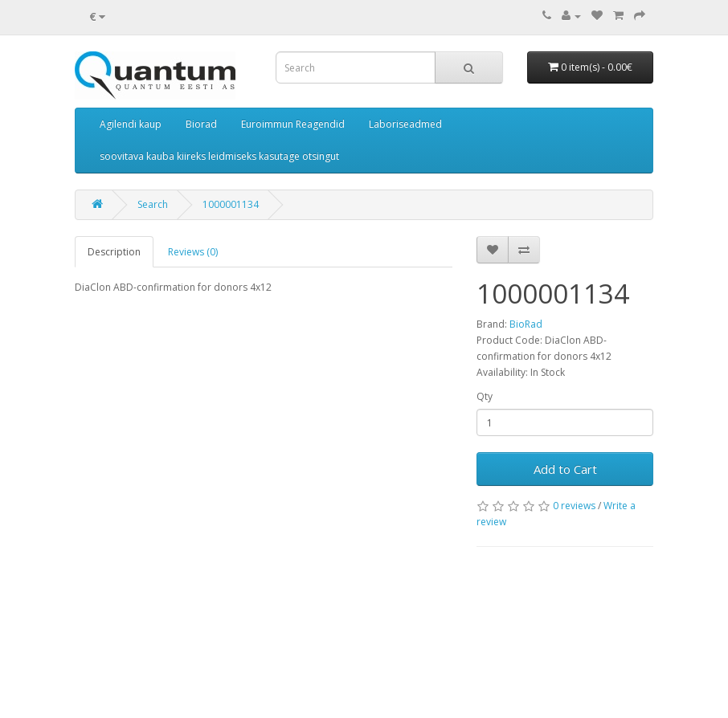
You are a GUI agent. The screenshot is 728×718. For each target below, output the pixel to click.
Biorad (201, 124)
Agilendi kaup (131, 124)
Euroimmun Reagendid (293, 124)
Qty (485, 396)
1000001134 (231, 204)
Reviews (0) (193, 252)
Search (153, 204)
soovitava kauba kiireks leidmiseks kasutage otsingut (219, 156)
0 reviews (574, 506)
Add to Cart (565, 469)
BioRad (526, 324)
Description (114, 252)
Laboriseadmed (405, 124)
